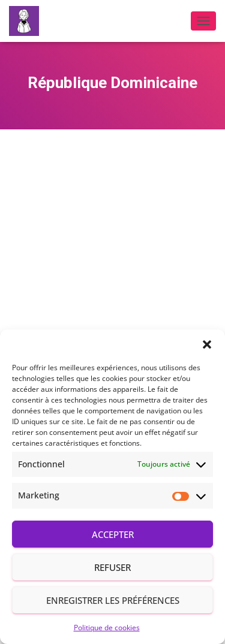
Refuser (112, 567)
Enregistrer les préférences (113, 600)
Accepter (113, 534)
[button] (207, 344)
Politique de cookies (107, 628)
